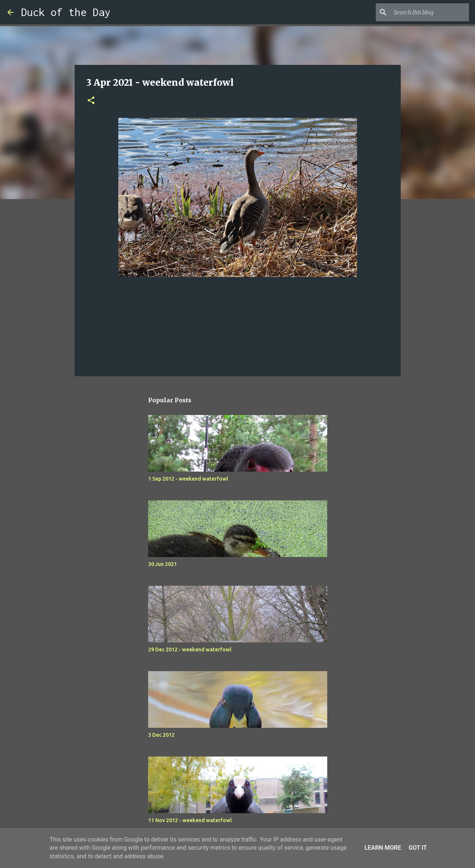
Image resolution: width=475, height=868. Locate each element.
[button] (91, 101)
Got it (418, 848)
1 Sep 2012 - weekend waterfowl (188, 479)
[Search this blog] (430, 12)
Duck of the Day (66, 12)
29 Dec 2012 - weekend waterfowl (190, 650)
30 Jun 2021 (162, 564)
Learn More (383, 848)
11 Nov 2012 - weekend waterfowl (190, 820)
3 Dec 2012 (161, 735)
